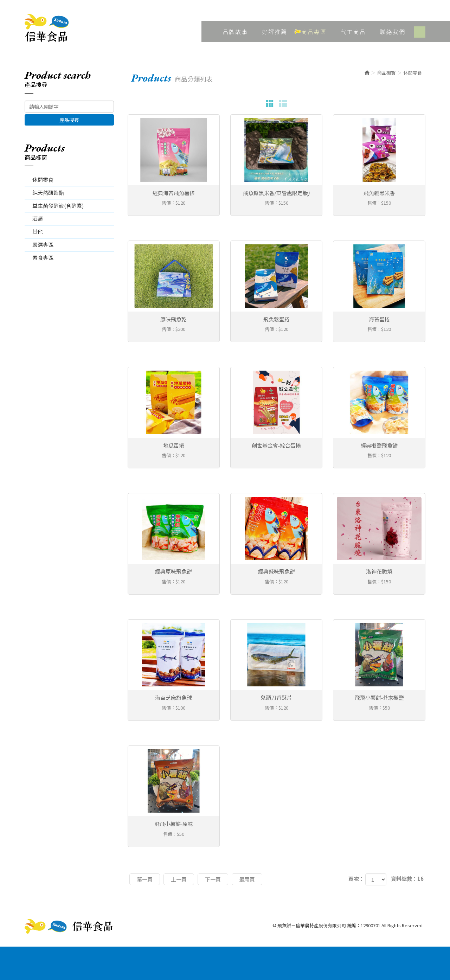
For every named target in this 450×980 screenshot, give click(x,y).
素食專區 (43, 258)
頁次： (356, 879)
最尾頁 (247, 879)
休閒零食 (43, 180)
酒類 (38, 219)
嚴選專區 (43, 245)
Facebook (420, 32)
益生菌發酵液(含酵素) (58, 206)
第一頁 (145, 879)
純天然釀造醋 (48, 193)
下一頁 (213, 879)
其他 (38, 232)
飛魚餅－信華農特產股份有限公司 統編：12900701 (47, 28)
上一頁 (179, 879)
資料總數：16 (407, 879)
